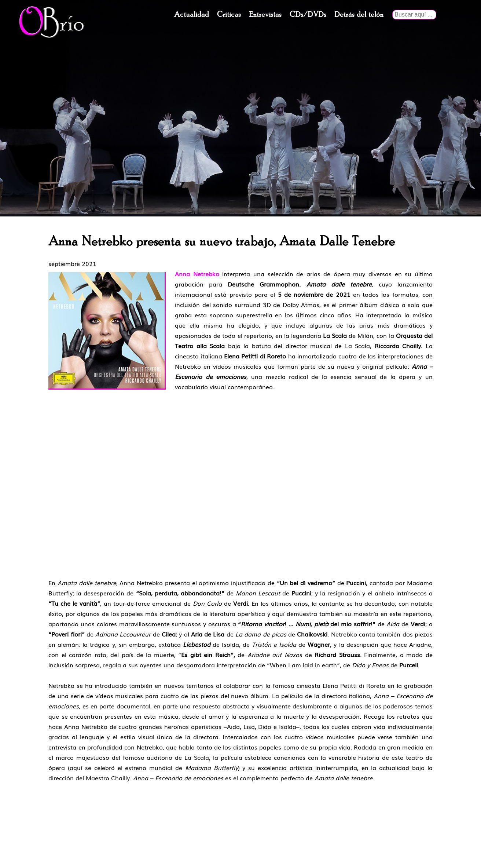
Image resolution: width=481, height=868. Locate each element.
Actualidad (192, 15)
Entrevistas (265, 15)
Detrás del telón (359, 15)
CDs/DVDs (308, 15)
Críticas (229, 15)
